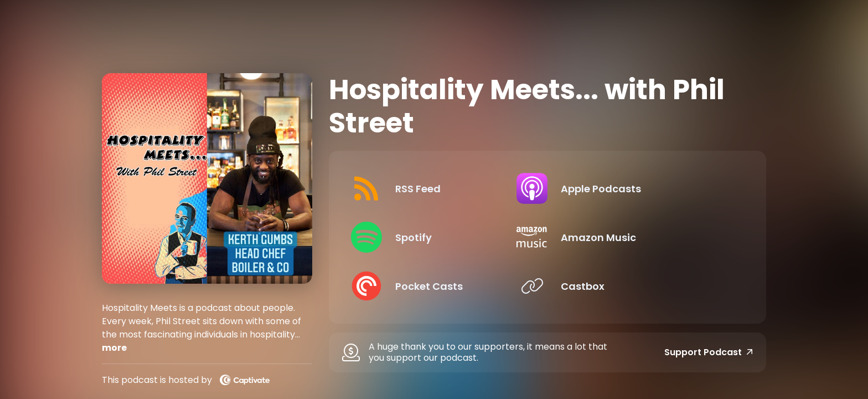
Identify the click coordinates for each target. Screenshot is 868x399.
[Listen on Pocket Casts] (443, 286)
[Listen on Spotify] (443, 237)
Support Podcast (709, 352)
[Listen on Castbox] (644, 286)
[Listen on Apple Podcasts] (644, 188)
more (114, 348)
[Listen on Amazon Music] (644, 237)
